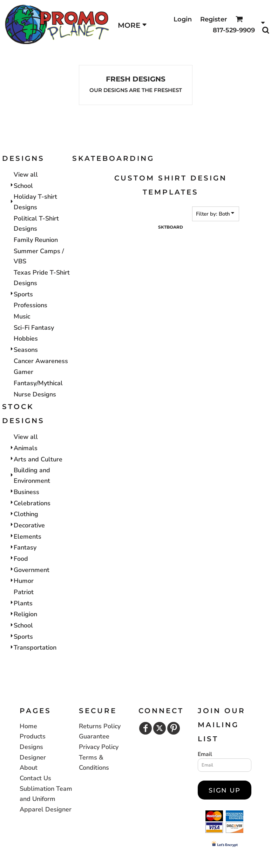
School (23, 186)
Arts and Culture (38, 459)
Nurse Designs (35, 394)
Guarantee (94, 736)
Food (21, 559)
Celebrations (32, 503)
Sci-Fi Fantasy (34, 328)
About (29, 768)
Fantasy (25, 547)
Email (205, 754)
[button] (239, 19)
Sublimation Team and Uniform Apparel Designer (46, 799)
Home (28, 726)
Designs (31, 747)
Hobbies (26, 338)
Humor (24, 581)
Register (214, 19)
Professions (31, 305)
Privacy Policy (99, 747)
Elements (28, 537)
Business (26, 492)
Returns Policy (100, 726)
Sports (23, 294)
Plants (23, 603)
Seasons (26, 350)
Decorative (29, 525)
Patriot (24, 592)
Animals (26, 448)
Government (32, 570)
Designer (33, 757)
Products (33, 736)
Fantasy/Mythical (38, 383)
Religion (25, 614)
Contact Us (35, 778)
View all (26, 175)
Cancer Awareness (41, 361)
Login (183, 19)
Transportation (35, 647)
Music (22, 316)
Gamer (23, 372)
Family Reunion (36, 240)
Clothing (26, 514)
